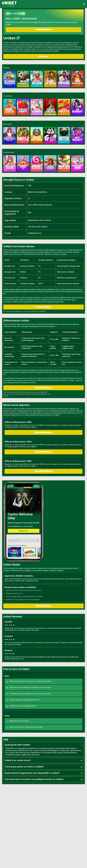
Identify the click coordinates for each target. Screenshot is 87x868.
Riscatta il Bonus (43, 432)
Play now (44, 56)
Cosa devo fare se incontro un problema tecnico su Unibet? (44, 779)
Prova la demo (43, 307)
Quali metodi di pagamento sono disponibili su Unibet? (44, 773)
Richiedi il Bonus (43, 388)
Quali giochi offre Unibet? (44, 745)
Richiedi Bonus (43, 606)
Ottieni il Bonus (43, 30)
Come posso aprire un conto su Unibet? (44, 767)
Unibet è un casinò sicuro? (44, 760)
